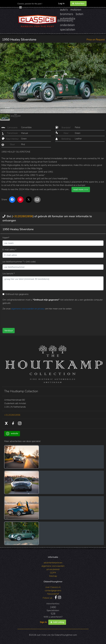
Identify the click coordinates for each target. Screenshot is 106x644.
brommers (67, 14)
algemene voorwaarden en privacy (28, 309)
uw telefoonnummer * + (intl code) (19, 262)
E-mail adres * (9, 250)
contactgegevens (53, 591)
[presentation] (24, 318)
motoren (76, 10)
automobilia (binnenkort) (66, 20)
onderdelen (67, 25)
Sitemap (53, 576)
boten (80, 14)
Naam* (6, 238)
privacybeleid (53, 569)
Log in (61, 3)
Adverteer (78, 3)
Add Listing (57, 622)
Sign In (43, 622)
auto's (64, 10)
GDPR (53, 573)
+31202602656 (23, 216)
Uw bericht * (9, 274)
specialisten (68, 30)
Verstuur (9, 331)
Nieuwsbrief (53, 594)
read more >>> (81, 190)
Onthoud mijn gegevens (17, 294)
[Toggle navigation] (21, 7)
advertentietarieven (53, 563)
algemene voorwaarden (53, 566)
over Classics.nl (53, 587)
